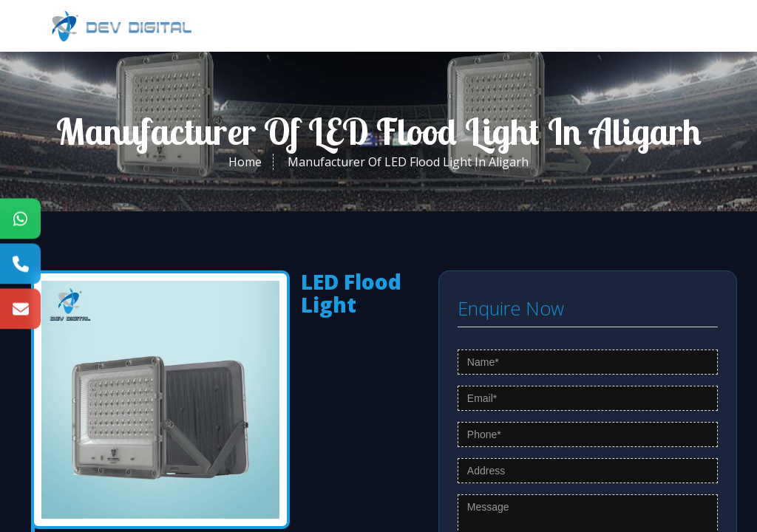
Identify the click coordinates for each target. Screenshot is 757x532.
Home (245, 162)
